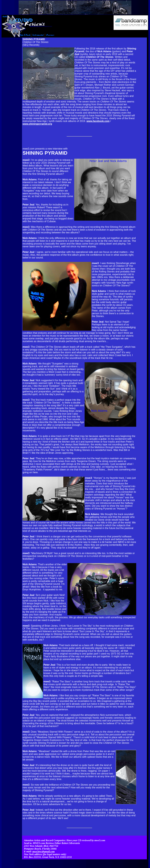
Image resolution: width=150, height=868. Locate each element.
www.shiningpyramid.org (37, 124)
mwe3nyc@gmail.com (44, 846)
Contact (110, 858)
